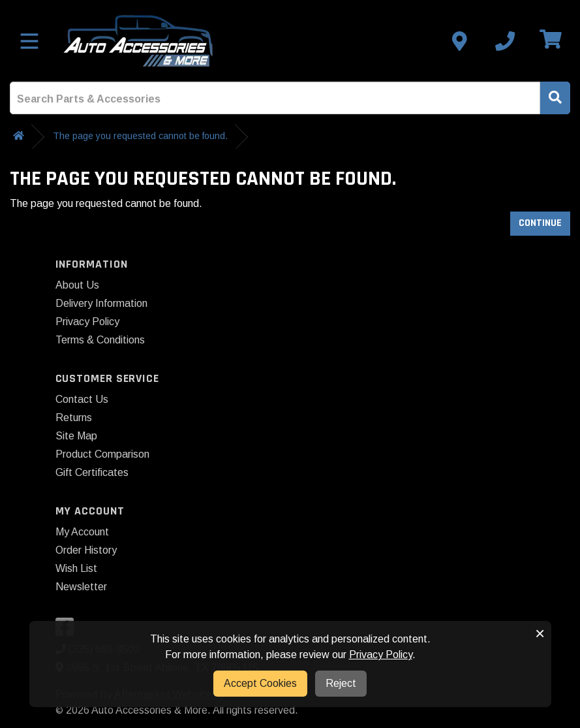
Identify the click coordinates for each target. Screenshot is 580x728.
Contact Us (82, 399)
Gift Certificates (92, 472)
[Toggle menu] (29, 41)
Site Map (76, 436)
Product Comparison (102, 454)
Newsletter (81, 587)
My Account (82, 532)
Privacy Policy (87, 322)
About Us (77, 285)
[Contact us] (459, 41)
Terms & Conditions (100, 340)
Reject (341, 683)
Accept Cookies (260, 683)
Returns (74, 418)
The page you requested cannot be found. (140, 136)
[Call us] (505, 41)
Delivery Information (101, 303)
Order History (86, 550)
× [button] (540, 633)
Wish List (76, 568)
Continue (540, 223)
